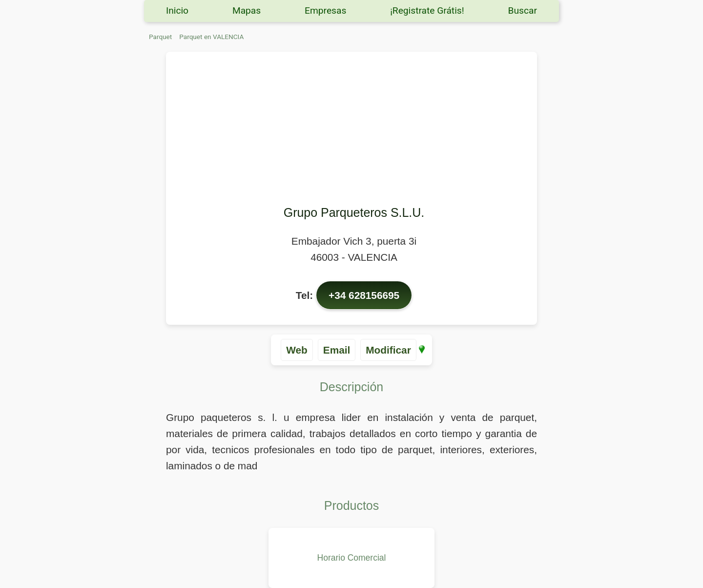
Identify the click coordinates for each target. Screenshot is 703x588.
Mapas (247, 10)
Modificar (388, 350)
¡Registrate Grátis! (427, 10)
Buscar (523, 10)
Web (297, 350)
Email (337, 350)
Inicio (177, 10)
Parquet (160, 37)
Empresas (325, 10)
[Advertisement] (354, 130)
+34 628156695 (364, 295)
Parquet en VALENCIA (211, 37)
